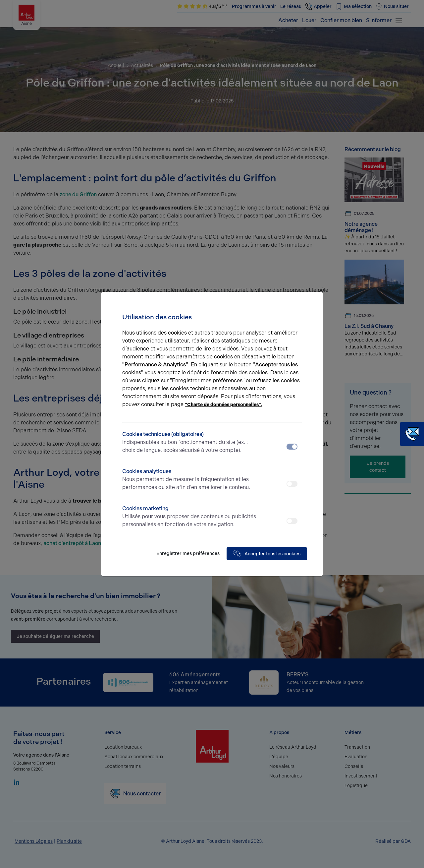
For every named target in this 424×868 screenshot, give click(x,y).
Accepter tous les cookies (267, 554)
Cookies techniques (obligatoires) (190, 443)
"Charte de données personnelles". (224, 405)
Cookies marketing (190, 517)
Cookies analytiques (190, 480)
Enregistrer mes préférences (188, 554)
